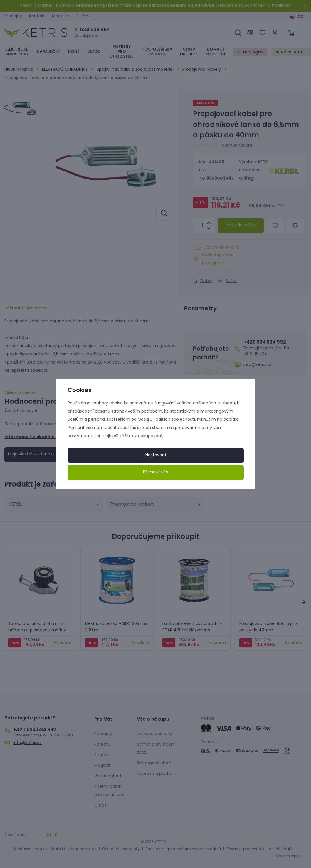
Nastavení (156, 455)
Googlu (145, 420)
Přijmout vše (156, 472)
